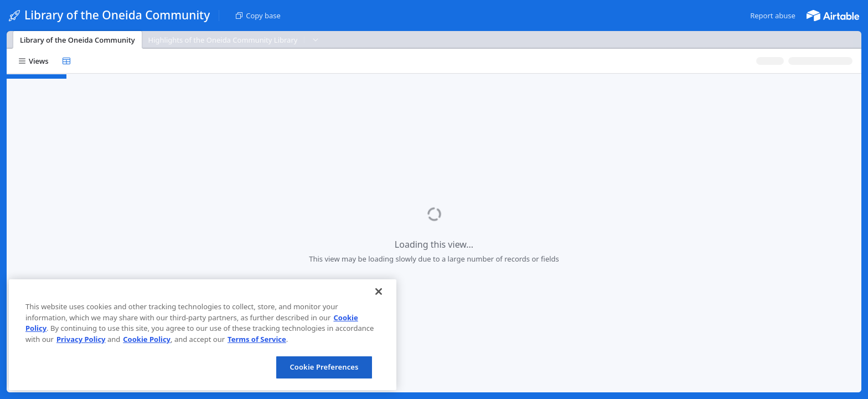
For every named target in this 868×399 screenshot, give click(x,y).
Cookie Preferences (324, 367)
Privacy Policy (81, 339)
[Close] (379, 291)
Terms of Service (257, 339)
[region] (203, 335)
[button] (773, 16)
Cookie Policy (147, 339)
